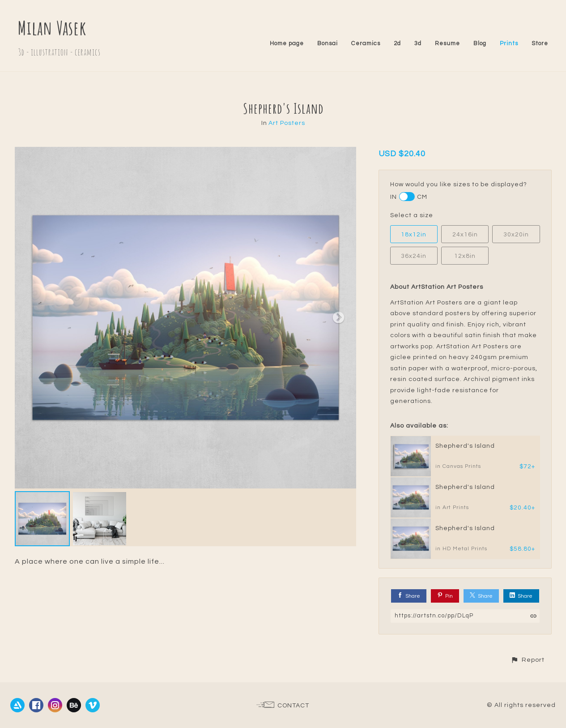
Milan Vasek (52, 28)
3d (418, 43)
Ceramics (366, 43)
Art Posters (287, 123)
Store (540, 43)
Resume (447, 43)
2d (397, 43)
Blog (480, 43)
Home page (287, 43)
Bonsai (328, 43)
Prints (509, 43)
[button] (528, 660)
